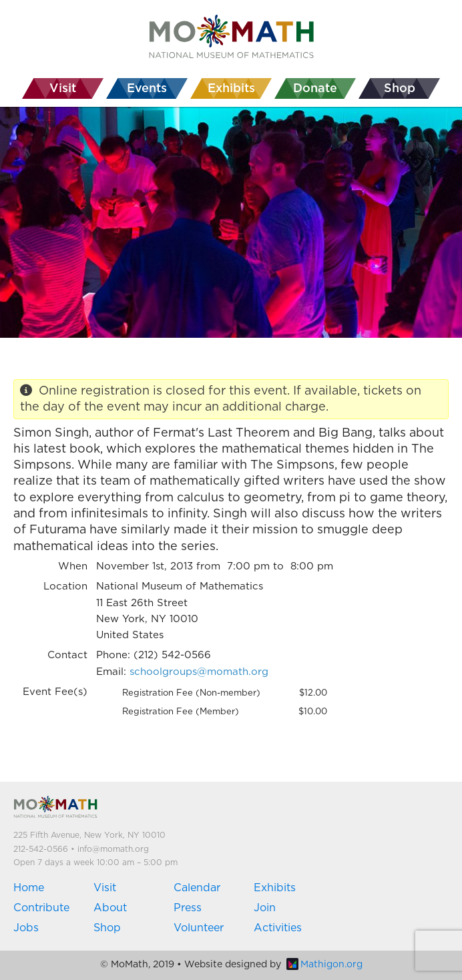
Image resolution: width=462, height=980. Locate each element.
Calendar (197, 888)
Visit (105, 888)
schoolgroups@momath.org (199, 672)
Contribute (41, 908)
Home (29, 888)
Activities (278, 928)
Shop (107, 928)
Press (188, 908)
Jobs (26, 928)
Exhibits (275, 888)
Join (265, 908)
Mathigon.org (324, 965)
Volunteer (199, 928)
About (110, 908)
